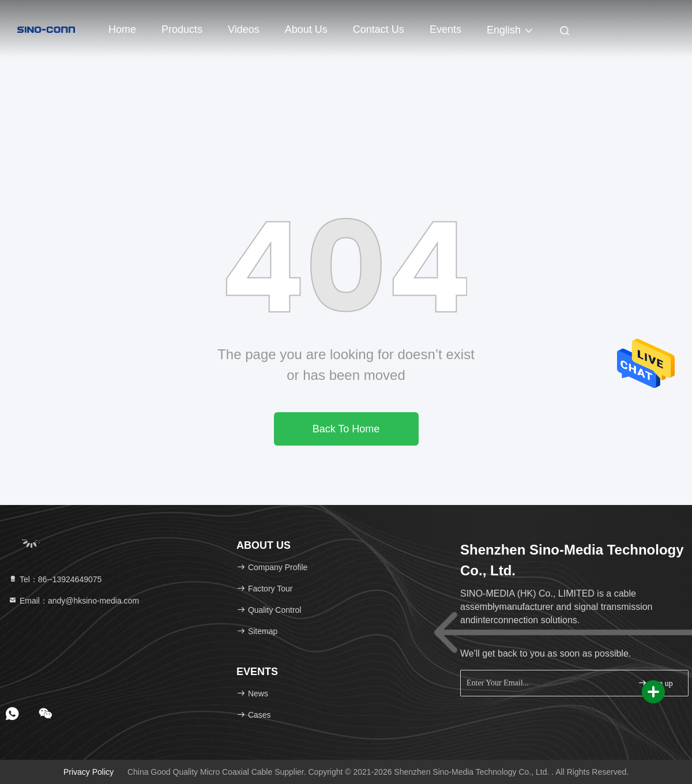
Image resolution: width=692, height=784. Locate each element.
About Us (306, 29)
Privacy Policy (89, 772)
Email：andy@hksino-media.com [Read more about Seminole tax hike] (74, 601)
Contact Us (379, 29)
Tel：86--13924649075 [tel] (55, 579)
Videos (244, 29)
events (445, 29)
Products (182, 29)
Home (122, 29)
